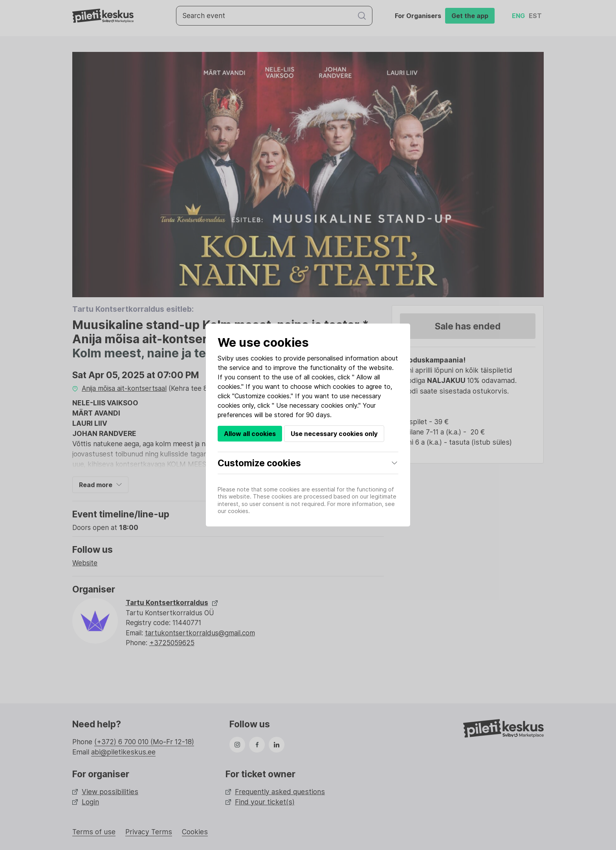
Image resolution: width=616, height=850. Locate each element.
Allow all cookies (250, 434)
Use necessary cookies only (334, 434)
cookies (262, 358)
